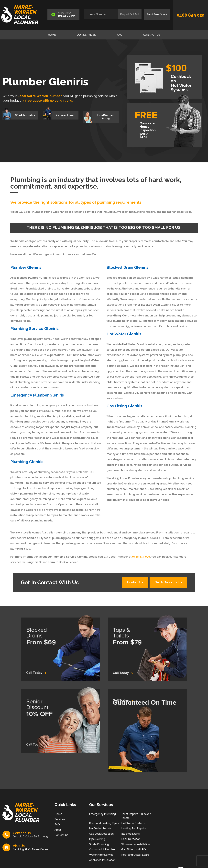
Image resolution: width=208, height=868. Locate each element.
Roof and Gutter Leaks (135, 855)
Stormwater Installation (136, 845)
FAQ (120, 35)
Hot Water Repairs (100, 829)
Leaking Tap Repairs (134, 829)
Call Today (45, 665)
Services (60, 820)
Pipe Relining (97, 839)
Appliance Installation (102, 860)
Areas (58, 830)
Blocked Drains (131, 834)
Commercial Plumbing (103, 850)
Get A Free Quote (157, 15)
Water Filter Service (101, 855)
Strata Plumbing (99, 845)
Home (52, 35)
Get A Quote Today (168, 583)
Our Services (86, 35)
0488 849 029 (191, 15)
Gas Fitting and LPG (134, 850)
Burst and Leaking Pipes (104, 824)
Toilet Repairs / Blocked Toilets (136, 816)
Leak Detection (131, 839)
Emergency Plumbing (102, 814)
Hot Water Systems (133, 824)
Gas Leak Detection (101, 834)
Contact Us (152, 35)
